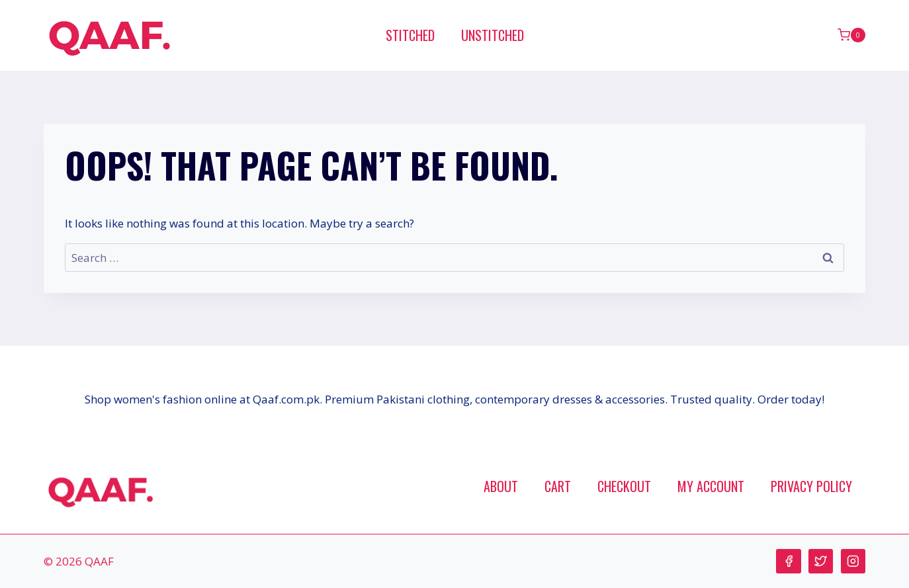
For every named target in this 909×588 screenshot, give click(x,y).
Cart (558, 486)
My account (711, 486)
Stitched (410, 35)
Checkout (624, 486)
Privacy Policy (811, 486)
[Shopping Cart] (851, 35)
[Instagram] (853, 561)
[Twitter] (821, 561)
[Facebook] (788, 561)
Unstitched (493, 35)
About (501, 486)
